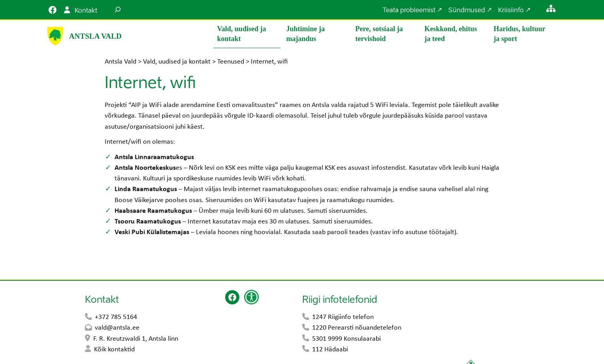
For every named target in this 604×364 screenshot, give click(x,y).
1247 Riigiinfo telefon (343, 318)
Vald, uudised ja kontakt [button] (242, 34)
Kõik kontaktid (114, 350)
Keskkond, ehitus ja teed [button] (451, 34)
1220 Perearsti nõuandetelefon (357, 328)
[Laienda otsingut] (118, 10)
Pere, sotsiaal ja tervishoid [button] (379, 34)
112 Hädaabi (330, 350)
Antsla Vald (95, 36)
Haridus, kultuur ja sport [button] (520, 34)
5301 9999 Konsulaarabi (346, 339)
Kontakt (86, 11)
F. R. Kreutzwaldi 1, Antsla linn (136, 339)
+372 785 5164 (116, 318)
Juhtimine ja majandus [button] (306, 34)
